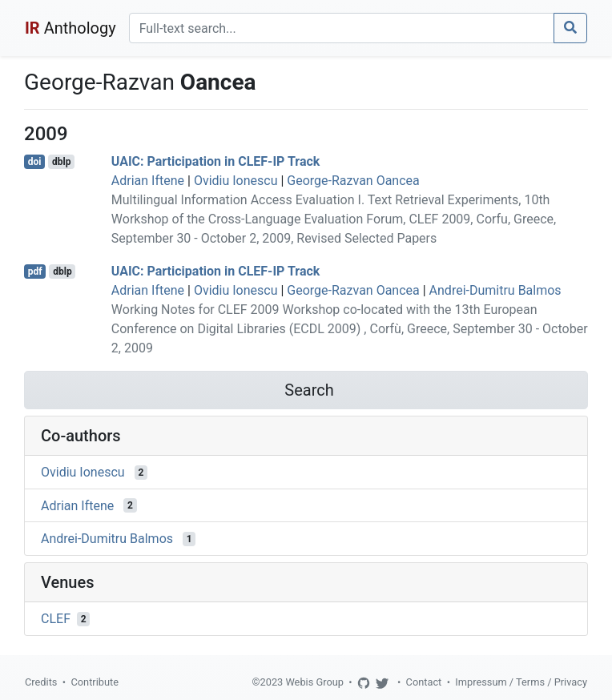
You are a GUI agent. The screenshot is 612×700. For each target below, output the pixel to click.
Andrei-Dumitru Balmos (495, 290)
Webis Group (314, 682)
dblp (61, 162)
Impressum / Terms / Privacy (521, 682)
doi (35, 162)
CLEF (56, 619)
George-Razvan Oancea (353, 181)
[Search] (342, 28)
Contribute (95, 682)
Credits (41, 682)
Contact (424, 682)
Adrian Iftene (148, 181)
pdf (35, 272)
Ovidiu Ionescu (236, 181)
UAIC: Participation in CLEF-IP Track (216, 161)
